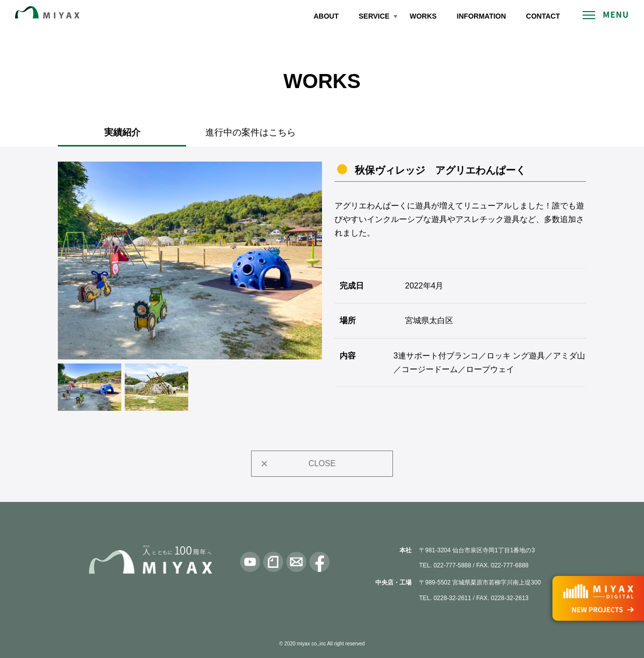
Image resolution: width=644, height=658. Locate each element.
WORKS (423, 16)
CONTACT (543, 16)
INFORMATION (481, 16)
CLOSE (322, 463)
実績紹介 (122, 132)
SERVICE (374, 16)
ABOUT (326, 16)
